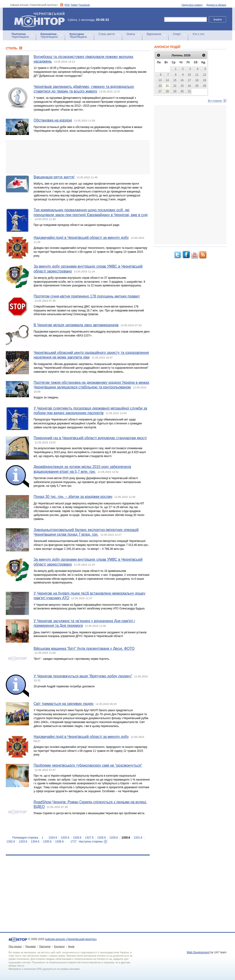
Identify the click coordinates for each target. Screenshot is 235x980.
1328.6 (101, 838)
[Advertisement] (78, 157)
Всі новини (215, 101)
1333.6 (23, 842)
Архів (71, 946)
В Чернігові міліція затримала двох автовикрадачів (76, 325)
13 (160, 80)
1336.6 (59, 842)
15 (175, 80)
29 (175, 91)
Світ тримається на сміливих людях (64, 704)
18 (197, 80)
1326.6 (77, 838)
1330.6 (126, 838)
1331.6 (138, 838)
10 (189, 75)
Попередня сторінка (25, 838)
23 (182, 86)
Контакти (59, 946)
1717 (74, 842)
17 (189, 80)
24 (189, 86)
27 (160, 91)
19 (205, 80)
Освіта (131, 34)
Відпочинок (154, 34)
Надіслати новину (192, 5)
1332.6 (11, 842)
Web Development (198, 952)
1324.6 (53, 838)
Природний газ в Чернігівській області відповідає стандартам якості (90, 438)
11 (197, 75)
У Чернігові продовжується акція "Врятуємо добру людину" (83, 676)
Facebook (84, 5)
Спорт (177, 34)
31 (189, 91)
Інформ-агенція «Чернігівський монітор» (41, 19)
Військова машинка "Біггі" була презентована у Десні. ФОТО (84, 649)
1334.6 (35, 842)
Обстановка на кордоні (53, 120)
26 (205, 86)
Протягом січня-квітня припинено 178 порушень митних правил (87, 296)
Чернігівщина (20, 35)
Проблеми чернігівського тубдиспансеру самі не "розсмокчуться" (88, 765)
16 (182, 80)
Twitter (74, 5)
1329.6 (114, 838)
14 (167, 80)
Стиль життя (107, 34)
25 (197, 86)
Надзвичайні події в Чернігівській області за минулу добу (81, 238)
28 (167, 91)
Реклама (30, 946)
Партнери (45, 946)
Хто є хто (198, 34)
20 (160, 86)
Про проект (15, 946)
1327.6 (89, 838)
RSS (67, 5)
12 (205, 75)
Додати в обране (216, 5)
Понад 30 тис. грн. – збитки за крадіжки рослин (73, 497)
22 (175, 86)
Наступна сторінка (91, 842)
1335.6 (47, 842)
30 (182, 91)
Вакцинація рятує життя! (54, 177)
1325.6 (65, 838)
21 (167, 86)
